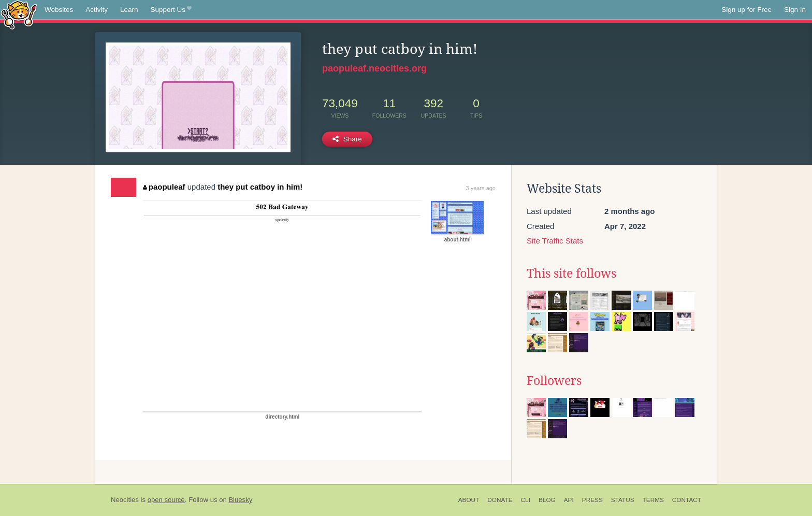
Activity (97, 10)
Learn (129, 10)
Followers (554, 381)
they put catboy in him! (260, 187)
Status (623, 500)
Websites (59, 10)
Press (592, 500)
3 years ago (481, 188)
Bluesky (240, 500)
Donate (500, 500)
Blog (547, 500)
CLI (526, 500)
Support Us (171, 10)
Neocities (125, 500)
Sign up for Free (746, 10)
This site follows (571, 274)
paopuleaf (164, 187)
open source (166, 500)
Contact (687, 500)
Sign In (795, 10)
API (569, 500)
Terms (653, 500)
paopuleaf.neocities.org (374, 68)
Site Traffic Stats (555, 241)
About (469, 500)
